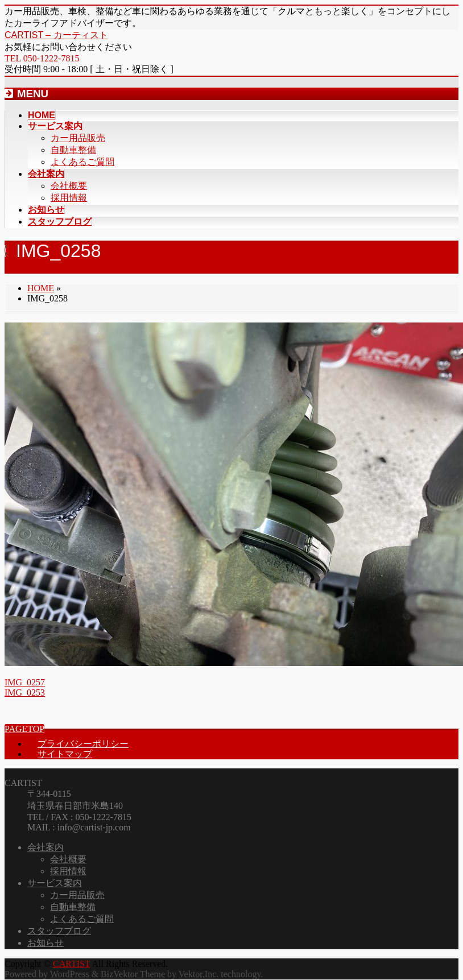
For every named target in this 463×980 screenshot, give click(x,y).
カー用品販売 (78, 138)
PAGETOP (24, 729)
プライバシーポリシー (83, 744)
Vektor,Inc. (199, 974)
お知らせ (46, 943)
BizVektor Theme (133, 974)
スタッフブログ (59, 931)
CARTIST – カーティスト (56, 35)
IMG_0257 (25, 682)
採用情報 (69, 198)
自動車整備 (73, 150)
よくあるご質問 (82, 162)
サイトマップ (65, 754)
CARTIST (71, 964)
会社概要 (69, 186)
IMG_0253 (25, 692)
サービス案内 (55, 883)
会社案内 (46, 847)
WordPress (70, 974)
